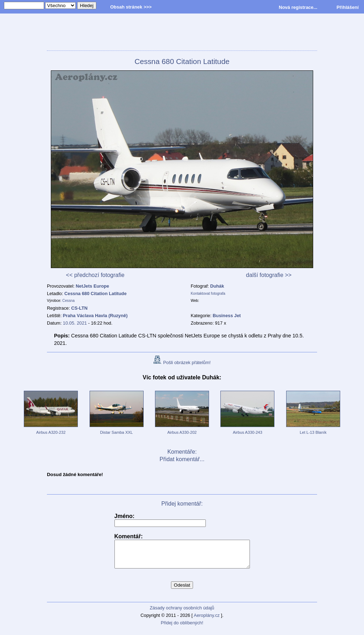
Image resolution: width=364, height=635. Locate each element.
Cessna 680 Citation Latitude (95, 294)
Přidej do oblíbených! (182, 628)
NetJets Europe (92, 286)
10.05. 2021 (75, 323)
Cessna (68, 301)
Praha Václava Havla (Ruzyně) (95, 316)
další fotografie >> (269, 275)
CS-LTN (79, 308)
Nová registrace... (298, 7)
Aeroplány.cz (207, 621)
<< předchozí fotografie (95, 275)
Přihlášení (348, 7)
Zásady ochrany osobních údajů (182, 613)
